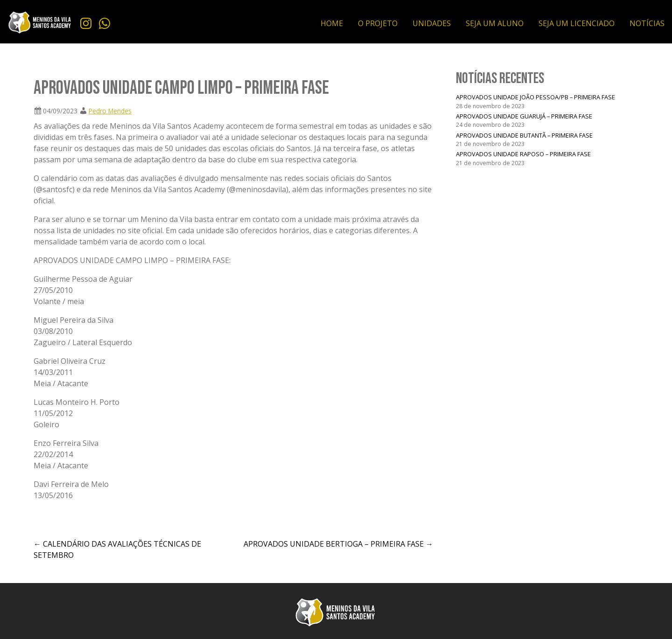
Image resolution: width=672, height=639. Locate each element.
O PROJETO (378, 23)
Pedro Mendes (110, 111)
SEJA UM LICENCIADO (577, 23)
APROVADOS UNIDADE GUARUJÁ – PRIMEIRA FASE (524, 116)
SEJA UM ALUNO (495, 23)
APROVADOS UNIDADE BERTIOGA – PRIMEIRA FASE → (338, 544)
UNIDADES (432, 23)
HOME (332, 23)
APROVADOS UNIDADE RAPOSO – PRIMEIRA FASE (523, 154)
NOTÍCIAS (647, 23)
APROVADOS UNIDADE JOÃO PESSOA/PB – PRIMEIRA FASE (535, 97)
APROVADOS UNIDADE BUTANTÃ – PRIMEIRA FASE (524, 135)
